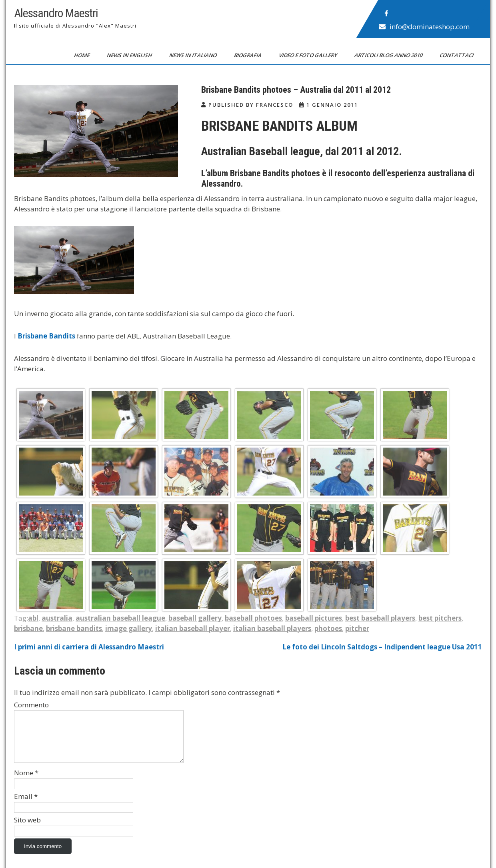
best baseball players (380, 618)
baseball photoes (253, 618)
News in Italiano (194, 55)
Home (82, 55)
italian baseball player (193, 628)
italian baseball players (272, 628)
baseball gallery (195, 618)
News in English (130, 55)
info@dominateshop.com (430, 27)
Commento (31, 705)
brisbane (28, 628)
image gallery (129, 628)
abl (33, 618)
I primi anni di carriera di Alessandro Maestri (89, 647)
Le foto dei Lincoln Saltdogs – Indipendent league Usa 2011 (382, 647)
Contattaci (457, 55)
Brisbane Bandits (46, 336)
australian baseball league (120, 618)
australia (57, 618)
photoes (328, 628)
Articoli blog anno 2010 (389, 55)
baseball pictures (314, 618)
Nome (26, 782)
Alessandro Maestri (56, 13)
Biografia (248, 55)
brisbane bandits (74, 628)
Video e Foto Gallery (309, 55)
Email (26, 806)
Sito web (27, 829)
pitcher (357, 628)
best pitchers (440, 618)
